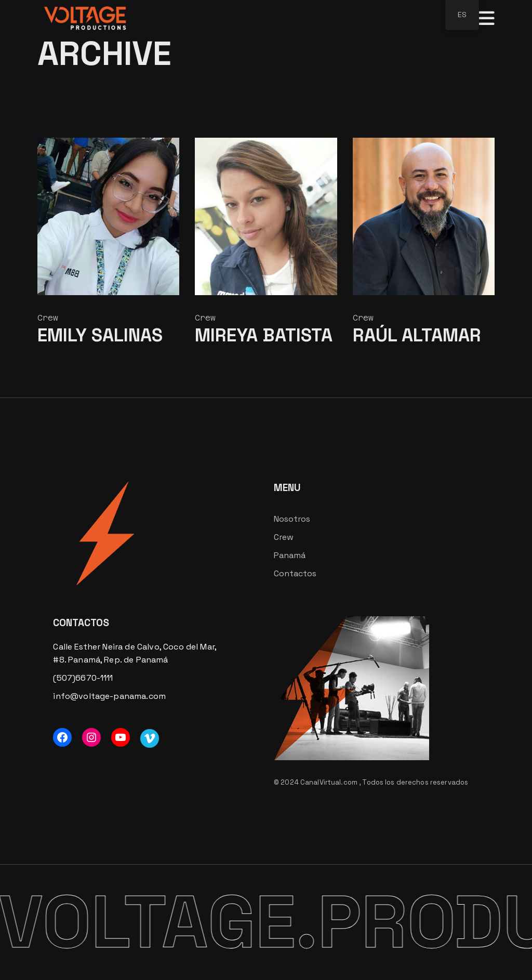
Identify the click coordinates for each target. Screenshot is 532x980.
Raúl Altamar (417, 335)
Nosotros (292, 519)
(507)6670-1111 (83, 678)
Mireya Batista (264, 335)
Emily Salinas (100, 335)
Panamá (290, 555)
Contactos (295, 573)
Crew (48, 318)
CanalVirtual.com (330, 782)
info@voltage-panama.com (109, 696)
